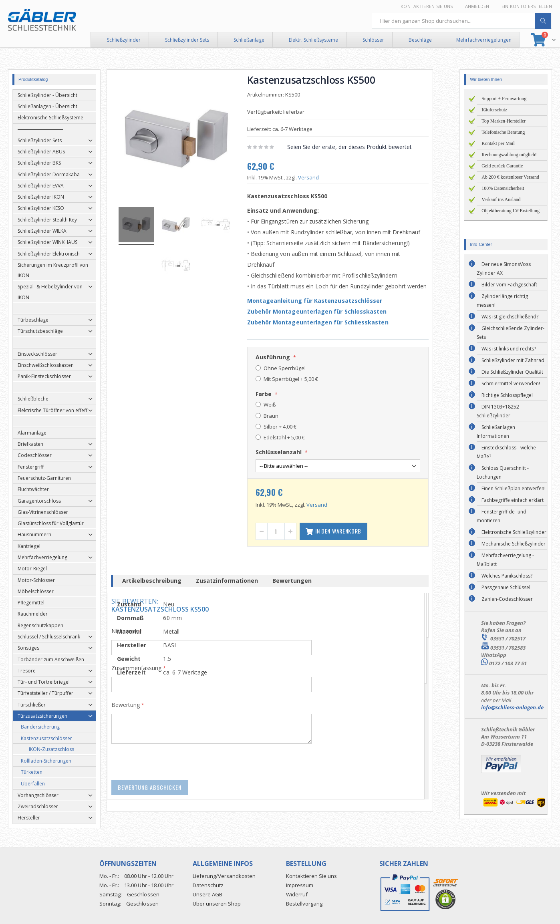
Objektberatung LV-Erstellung (511, 211)
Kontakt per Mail (498, 143)
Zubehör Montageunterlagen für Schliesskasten (328, 322)
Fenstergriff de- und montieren (502, 516)
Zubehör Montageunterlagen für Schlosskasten (327, 311)
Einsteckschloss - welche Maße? (506, 452)
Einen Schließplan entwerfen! (514, 488)
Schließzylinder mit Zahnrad (513, 360)
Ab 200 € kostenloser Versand (510, 177)
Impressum (300, 885)
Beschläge (420, 40)
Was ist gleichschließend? (510, 317)
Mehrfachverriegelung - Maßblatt (505, 560)
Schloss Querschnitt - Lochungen (503, 472)
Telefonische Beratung (503, 132)
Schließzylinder (124, 40)
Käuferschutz (494, 110)
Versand (318, 177)
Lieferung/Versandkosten (224, 876)
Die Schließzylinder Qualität (512, 372)
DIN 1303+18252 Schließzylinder (498, 411)
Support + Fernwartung (504, 99)
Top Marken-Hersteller (504, 121)
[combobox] (462, 21)
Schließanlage (249, 40)
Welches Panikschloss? (507, 576)
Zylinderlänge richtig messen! (502, 301)
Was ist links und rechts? (509, 349)
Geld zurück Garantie (502, 166)
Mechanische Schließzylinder (514, 544)
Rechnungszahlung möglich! (509, 155)
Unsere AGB (207, 894)
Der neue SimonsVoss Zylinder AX (504, 269)
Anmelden (477, 6)
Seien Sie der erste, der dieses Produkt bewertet (360, 147)
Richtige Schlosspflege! (507, 395)
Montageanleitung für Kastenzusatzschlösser (325, 301)
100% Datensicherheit (503, 188)
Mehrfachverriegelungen (484, 40)
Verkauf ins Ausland (501, 199)
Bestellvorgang (304, 904)
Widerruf (297, 894)
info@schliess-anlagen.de (512, 707)
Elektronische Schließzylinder (514, 532)
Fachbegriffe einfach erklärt (513, 500)
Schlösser (373, 40)
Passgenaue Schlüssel (506, 587)
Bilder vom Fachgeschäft (509, 285)
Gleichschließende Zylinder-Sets (511, 333)
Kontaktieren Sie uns (427, 6)
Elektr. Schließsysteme (313, 40)
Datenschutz (208, 885)
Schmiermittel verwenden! (511, 383)
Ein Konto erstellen (527, 6)
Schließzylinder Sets (187, 40)
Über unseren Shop (217, 904)
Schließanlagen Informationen (496, 432)
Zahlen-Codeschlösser (507, 599)
